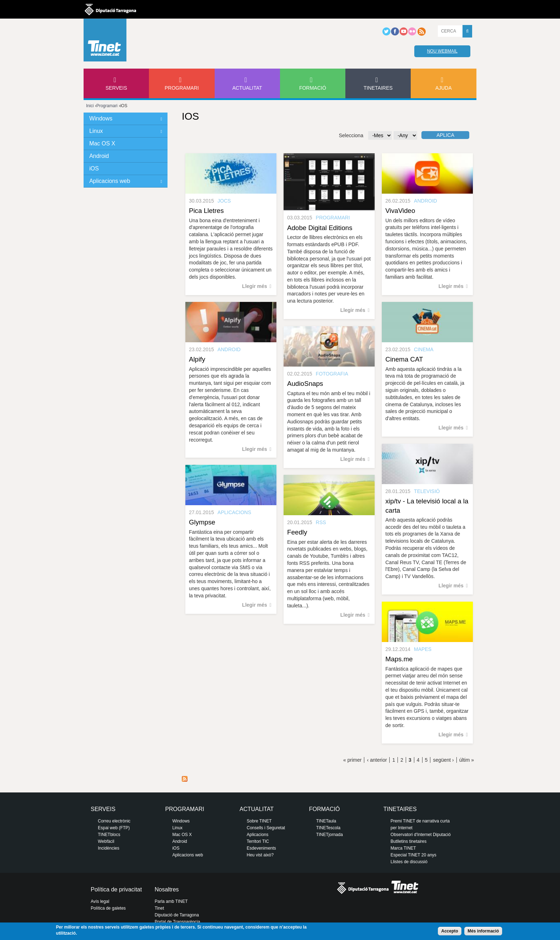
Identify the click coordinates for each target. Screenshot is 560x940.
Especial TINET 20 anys (414, 855)
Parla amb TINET (171, 901)
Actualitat (247, 88)
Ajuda (444, 88)
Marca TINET (403, 848)
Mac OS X (102, 143)
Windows (101, 118)
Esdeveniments (261, 848)
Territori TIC (258, 841)
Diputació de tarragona (110, 9)
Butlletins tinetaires (409, 841)
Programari (182, 88)
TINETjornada (329, 835)
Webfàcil (106, 841)
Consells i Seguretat (266, 828)
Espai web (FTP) (114, 828)
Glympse (202, 522)
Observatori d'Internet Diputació (421, 835)
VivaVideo (400, 211)
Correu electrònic (114, 821)
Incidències (109, 848)
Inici (90, 106)
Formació (313, 88)
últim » (467, 760)
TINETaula (326, 821)
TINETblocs (109, 835)
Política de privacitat (116, 889)
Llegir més (255, 286)
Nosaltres (167, 889)
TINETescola (328, 828)
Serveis (116, 88)
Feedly (297, 532)
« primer (352, 760)
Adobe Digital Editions (320, 228)
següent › (443, 760)
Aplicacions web (110, 181)
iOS (94, 168)
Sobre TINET (259, 821)
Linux (96, 131)
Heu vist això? (260, 855)
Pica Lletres (206, 211)
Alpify (197, 359)
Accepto (449, 931)
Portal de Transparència (177, 922)
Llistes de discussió (409, 862)
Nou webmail (442, 51)
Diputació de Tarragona (177, 915)
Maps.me (399, 659)
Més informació (483, 931)
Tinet (159, 908)
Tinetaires (378, 88)
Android (99, 156)
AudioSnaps (305, 384)
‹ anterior (377, 760)
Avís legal (100, 901)
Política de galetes (108, 908)
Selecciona (351, 135)
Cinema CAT (404, 359)
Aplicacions (258, 835)
